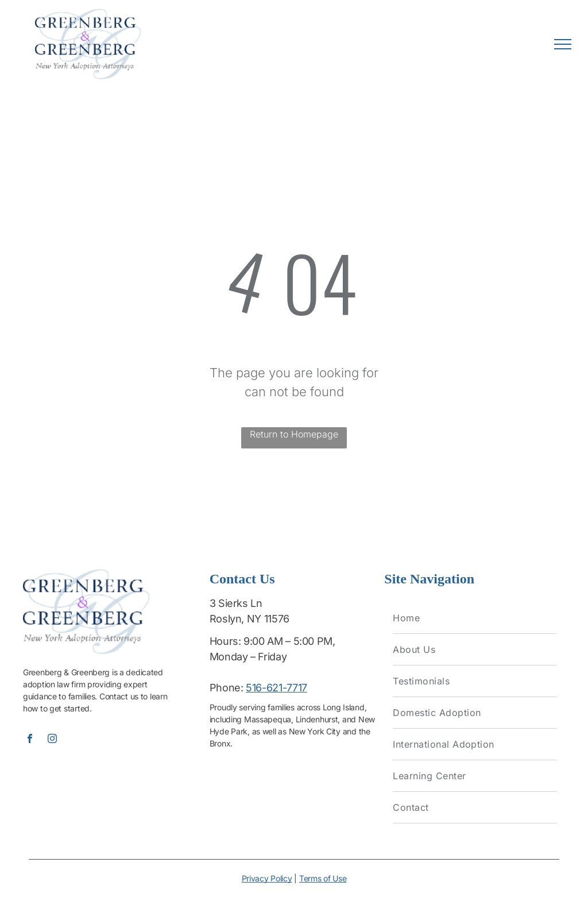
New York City (315, 731)
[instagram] (52, 740)
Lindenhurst (317, 719)
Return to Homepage (294, 434)
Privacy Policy (267, 878)
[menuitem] (475, 618)
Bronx (220, 743)
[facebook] (30, 740)
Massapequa (268, 719)
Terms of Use (323, 878)
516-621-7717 (276, 688)
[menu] (563, 44)
